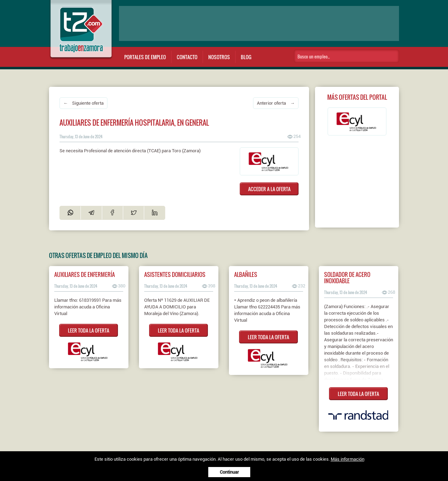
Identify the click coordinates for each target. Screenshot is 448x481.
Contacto (187, 57)
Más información (348, 459)
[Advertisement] (259, 23)
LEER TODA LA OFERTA (89, 330)
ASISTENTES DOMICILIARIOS (175, 274)
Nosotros (219, 57)
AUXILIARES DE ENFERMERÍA (85, 274)
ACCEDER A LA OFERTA (269, 189)
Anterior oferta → (276, 103)
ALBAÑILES (246, 274)
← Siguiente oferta (83, 103)
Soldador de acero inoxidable (347, 278)
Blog (246, 57)
